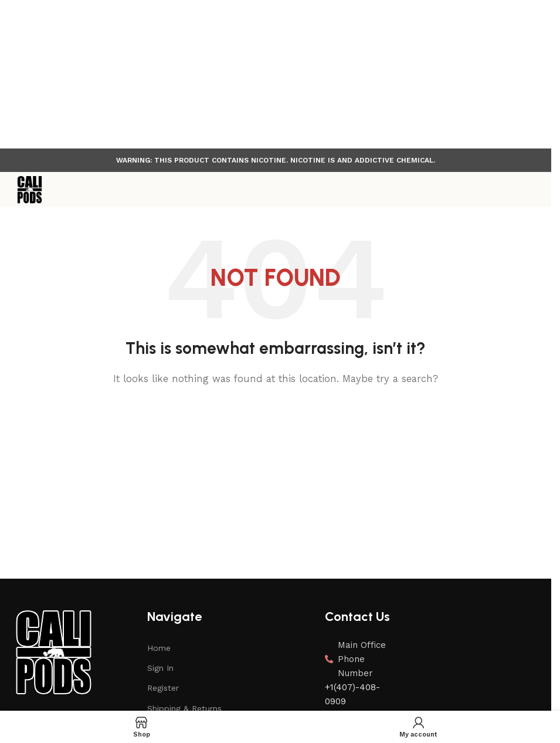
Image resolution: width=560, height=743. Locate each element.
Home (159, 648)
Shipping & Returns (184, 708)
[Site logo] (29, 190)
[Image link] (53, 651)
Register (163, 688)
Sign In (160, 668)
